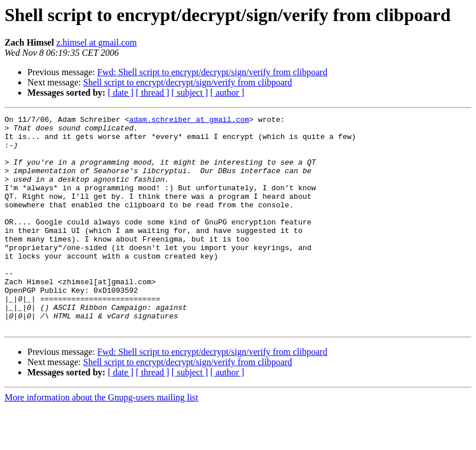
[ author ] (227, 93)
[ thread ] (152, 93)
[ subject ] (190, 93)
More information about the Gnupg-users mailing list (101, 440)
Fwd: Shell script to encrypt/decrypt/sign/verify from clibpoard (212, 72)
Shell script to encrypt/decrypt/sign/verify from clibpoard (188, 82)
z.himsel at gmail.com (97, 42)
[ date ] (121, 93)
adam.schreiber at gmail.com (189, 121)
